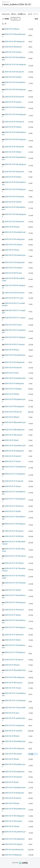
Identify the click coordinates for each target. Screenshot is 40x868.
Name (7, 19)
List (30, 14)
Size (36, 19)
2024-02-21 (25, 4)
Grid (36, 14)
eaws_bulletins (11, 4)
